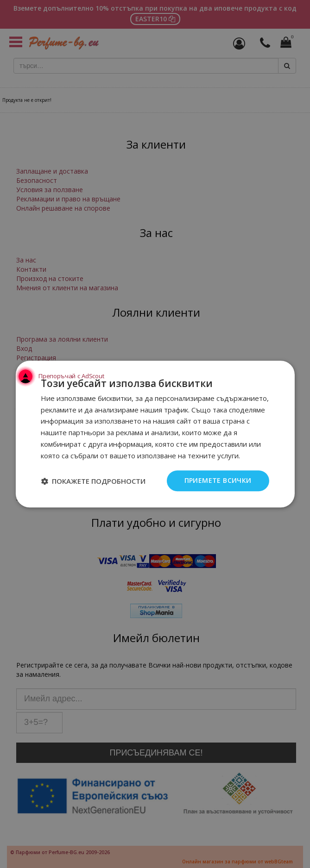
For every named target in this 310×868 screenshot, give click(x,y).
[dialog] (155, 434)
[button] (93, 481)
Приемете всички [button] (218, 481)
